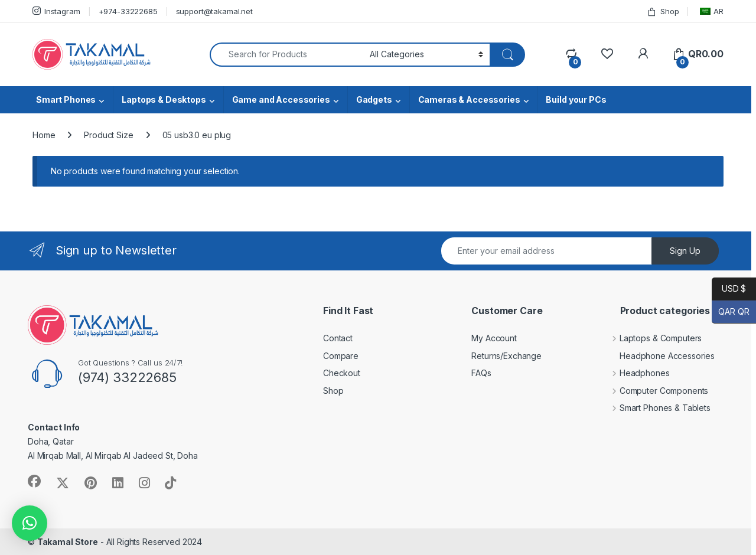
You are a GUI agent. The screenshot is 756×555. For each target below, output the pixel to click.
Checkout (342, 373)
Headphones (636, 373)
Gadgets (374, 99)
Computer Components (655, 391)
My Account (494, 338)
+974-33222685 (128, 11)
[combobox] (286, 55)
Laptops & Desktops (164, 99)
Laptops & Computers (652, 338)
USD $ (729, 289)
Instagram (56, 11)
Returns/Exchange (506, 356)
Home (44, 135)
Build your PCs (576, 99)
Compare (341, 356)
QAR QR (731, 312)
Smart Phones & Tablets (656, 408)
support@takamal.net (214, 11)
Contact (338, 338)
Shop (663, 12)
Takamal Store (68, 542)
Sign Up (685, 251)
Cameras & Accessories (469, 99)
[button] (30, 523)
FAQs (481, 373)
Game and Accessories (281, 99)
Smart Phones (66, 99)
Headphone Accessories (658, 356)
